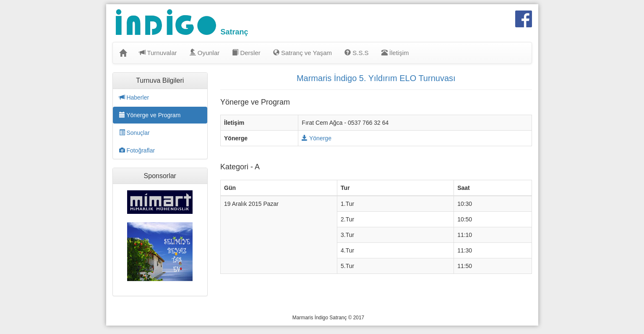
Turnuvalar (158, 53)
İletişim (395, 53)
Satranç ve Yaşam (302, 53)
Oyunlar (205, 53)
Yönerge (317, 138)
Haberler (134, 97)
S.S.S (357, 53)
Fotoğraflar (137, 150)
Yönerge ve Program (150, 115)
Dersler (246, 53)
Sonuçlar (134, 133)
